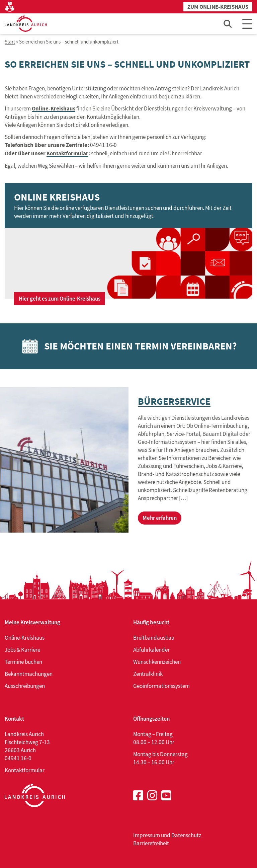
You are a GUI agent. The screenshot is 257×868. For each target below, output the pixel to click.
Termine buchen (23, 662)
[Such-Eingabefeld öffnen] (228, 24)
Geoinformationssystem (161, 686)
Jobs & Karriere (22, 650)
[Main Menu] (247, 24)
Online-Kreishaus (54, 109)
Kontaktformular (67, 153)
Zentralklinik (148, 674)
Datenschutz (186, 835)
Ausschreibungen (25, 686)
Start (10, 42)
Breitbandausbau (154, 638)
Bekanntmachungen (29, 674)
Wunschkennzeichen (157, 662)
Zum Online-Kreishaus (218, 7)
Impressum (147, 835)
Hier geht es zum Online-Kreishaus (60, 299)
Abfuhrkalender (151, 650)
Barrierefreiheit (151, 843)
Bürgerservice (174, 401)
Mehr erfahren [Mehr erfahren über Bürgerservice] (160, 518)
